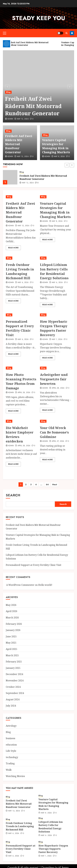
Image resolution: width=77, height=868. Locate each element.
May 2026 (11, 605)
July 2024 (11, 706)
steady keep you (39, 18)
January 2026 (13, 630)
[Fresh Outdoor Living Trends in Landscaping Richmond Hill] (21, 258)
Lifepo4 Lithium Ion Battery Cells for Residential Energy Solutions (54, 271)
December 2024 (14, 674)
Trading (10, 763)
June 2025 (11, 636)
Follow (72, 33)
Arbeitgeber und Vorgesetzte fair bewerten (54, 379)
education (11, 745)
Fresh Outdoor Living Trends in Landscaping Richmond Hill (20, 271)
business (10, 738)
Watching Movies (15, 776)
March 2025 (12, 655)
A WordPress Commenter (20, 585)
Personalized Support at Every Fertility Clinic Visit (20, 328)
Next (55, 484)
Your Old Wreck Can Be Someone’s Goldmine (54, 432)
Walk (9, 770)
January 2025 (13, 668)
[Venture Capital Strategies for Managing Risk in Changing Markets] (56, 197)
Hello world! (45, 585)
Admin (10, 119)
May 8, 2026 (59, 157)
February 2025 (14, 662)
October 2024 (13, 687)
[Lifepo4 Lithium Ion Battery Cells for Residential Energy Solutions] (56, 258)
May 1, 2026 (57, 339)
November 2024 (15, 681)
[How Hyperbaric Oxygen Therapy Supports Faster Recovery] (56, 315)
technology (12, 757)
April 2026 (12, 611)
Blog (8, 92)
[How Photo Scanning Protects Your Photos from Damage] (21, 368)
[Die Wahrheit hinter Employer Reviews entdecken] (21, 421)
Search (13, 495)
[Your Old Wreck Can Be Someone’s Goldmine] (56, 421)
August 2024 (13, 699)
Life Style (11, 751)
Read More (13, 248)
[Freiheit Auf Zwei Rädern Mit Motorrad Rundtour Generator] (10, 177)
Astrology (11, 726)
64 (47, 484)
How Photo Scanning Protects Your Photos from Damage (21, 381)
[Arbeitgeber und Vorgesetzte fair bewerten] (56, 368)
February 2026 (14, 624)
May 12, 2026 (23, 119)
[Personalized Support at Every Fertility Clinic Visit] (21, 315)
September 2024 (15, 693)
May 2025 (11, 643)
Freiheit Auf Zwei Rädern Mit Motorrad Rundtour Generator (33, 106)
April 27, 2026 (58, 441)
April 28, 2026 (24, 393)
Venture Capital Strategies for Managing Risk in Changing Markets (56, 146)
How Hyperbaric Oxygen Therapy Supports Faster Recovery (54, 328)
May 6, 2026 (23, 283)
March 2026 (12, 618)
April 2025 (12, 649)
